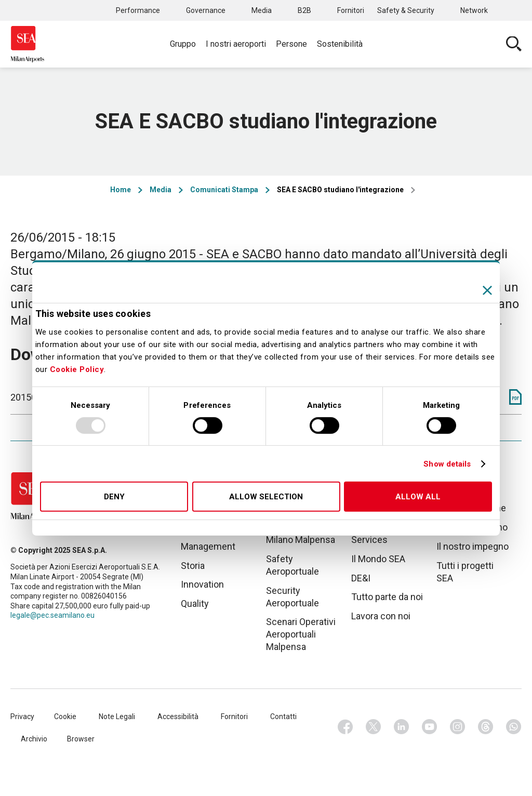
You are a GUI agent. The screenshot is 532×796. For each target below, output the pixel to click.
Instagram (458, 727)
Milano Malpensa (301, 540)
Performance (138, 10)
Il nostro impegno (473, 546)
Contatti (283, 717)
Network (474, 10)
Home (121, 190)
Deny (114, 497)
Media (262, 10)
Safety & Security (406, 10)
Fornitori (351, 10)
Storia (193, 566)
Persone (291, 44)
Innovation (202, 584)
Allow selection (266, 497)
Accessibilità (178, 717)
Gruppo (183, 44)
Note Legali (117, 717)
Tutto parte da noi (387, 597)
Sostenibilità (340, 44)
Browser (81, 739)
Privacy (22, 717)
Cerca (514, 44)
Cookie (65, 717)
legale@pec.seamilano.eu (52, 615)
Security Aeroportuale (292, 597)
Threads (486, 727)
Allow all (418, 497)
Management (208, 546)
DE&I (361, 578)
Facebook (345, 727)
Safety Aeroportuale (292, 565)
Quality (195, 603)
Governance (206, 10)
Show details (447, 464)
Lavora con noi (381, 616)
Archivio (34, 739)
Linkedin (402, 727)
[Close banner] (487, 290)
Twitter (374, 727)
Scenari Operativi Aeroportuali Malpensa (301, 634)
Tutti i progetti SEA (465, 572)
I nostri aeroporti (236, 44)
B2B (304, 10)
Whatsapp (514, 727)
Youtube (430, 727)
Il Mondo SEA (378, 559)
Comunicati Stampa (224, 190)
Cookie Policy (77, 369)
